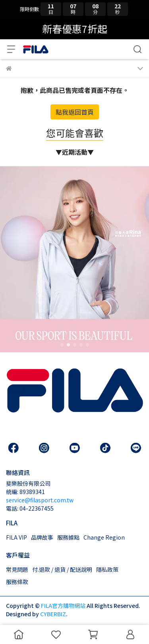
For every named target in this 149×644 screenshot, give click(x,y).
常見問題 (17, 569)
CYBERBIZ (53, 614)
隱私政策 (107, 569)
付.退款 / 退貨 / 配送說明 (62, 569)
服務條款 (17, 582)
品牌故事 (42, 537)
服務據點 (68, 537)
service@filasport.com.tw (40, 500)
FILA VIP (16, 537)
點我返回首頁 (75, 112)
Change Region (104, 537)
